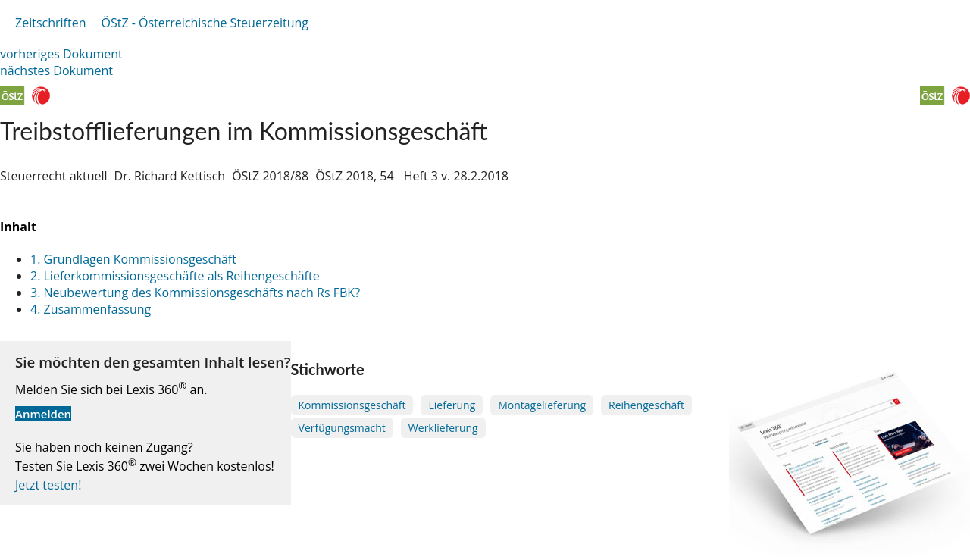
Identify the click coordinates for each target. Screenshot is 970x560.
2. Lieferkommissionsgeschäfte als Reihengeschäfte (175, 276)
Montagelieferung (542, 405)
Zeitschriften (50, 23)
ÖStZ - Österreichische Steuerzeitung (205, 23)
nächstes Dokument (56, 70)
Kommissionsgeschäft (352, 405)
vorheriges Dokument (61, 54)
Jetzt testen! (48, 485)
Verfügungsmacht (342, 428)
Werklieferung (443, 428)
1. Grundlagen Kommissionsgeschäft (133, 259)
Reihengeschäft (646, 405)
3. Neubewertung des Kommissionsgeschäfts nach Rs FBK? (195, 293)
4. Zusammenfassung (91, 309)
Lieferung (452, 405)
